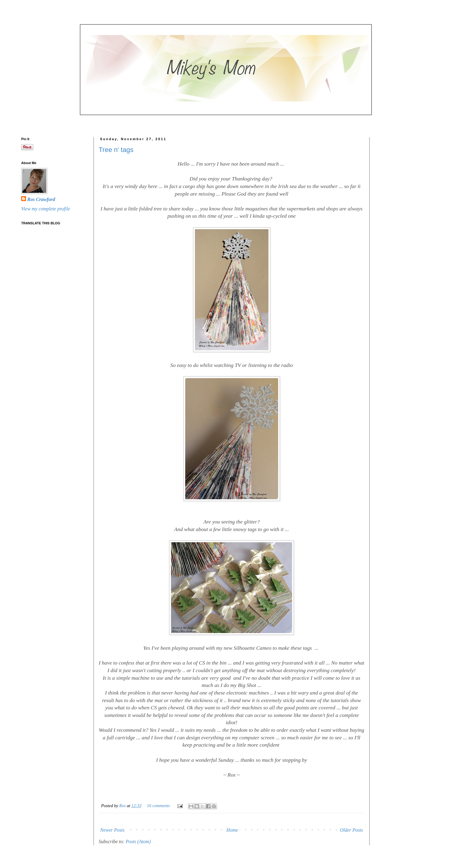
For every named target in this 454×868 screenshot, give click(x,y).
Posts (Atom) (138, 842)
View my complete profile (46, 209)
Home (232, 830)
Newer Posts (112, 830)
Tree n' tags (116, 150)
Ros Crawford (41, 199)
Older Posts (351, 830)
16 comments (159, 806)
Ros (123, 806)
